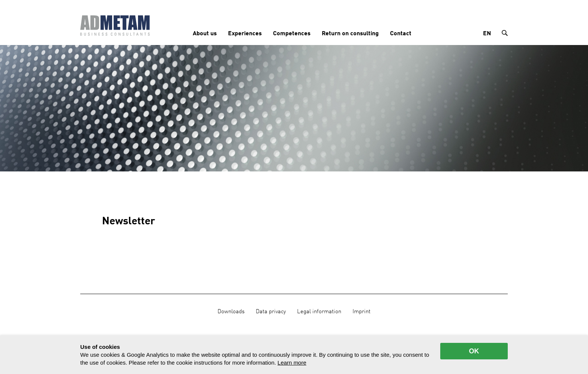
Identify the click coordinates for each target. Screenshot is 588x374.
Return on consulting (350, 34)
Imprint (361, 312)
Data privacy (271, 312)
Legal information (319, 312)
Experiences (245, 34)
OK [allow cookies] (474, 351)
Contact (401, 34)
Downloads (231, 312)
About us (205, 34)
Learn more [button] (292, 363)
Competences (292, 34)
